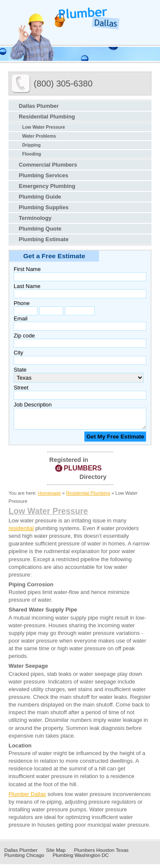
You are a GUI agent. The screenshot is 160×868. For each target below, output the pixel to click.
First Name (27, 269)
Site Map (56, 854)
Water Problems (39, 136)
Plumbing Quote (40, 229)
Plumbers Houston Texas (102, 854)
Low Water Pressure (44, 127)
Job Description (33, 405)
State (20, 370)
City (18, 353)
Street (21, 388)
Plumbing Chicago (24, 859)
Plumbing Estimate (44, 239)
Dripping (31, 145)
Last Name (27, 286)
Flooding (32, 154)
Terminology (35, 218)
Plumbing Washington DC (80, 859)
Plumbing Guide (40, 197)
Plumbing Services (44, 175)
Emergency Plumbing (47, 186)
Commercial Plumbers (48, 165)
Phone (22, 303)
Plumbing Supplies (44, 207)
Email (20, 319)
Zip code (24, 336)
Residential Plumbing (47, 117)
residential (21, 532)
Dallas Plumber (39, 106)
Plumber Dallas (27, 798)
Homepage (49, 497)
